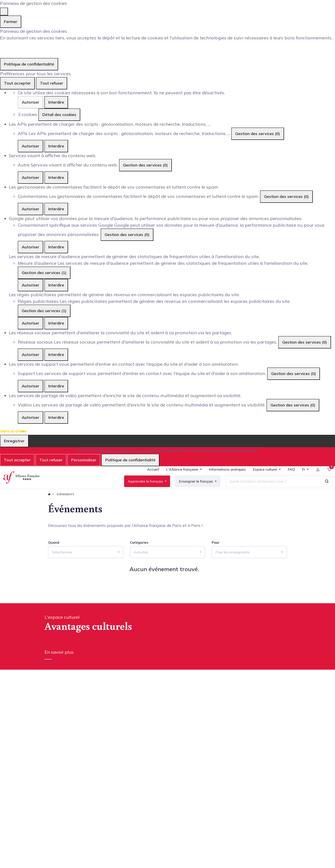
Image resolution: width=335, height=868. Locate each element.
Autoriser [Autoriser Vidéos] (30, 417)
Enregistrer (14, 441)
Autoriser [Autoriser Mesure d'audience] (30, 285)
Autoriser (30, 102)
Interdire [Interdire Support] (56, 386)
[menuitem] (150, 478)
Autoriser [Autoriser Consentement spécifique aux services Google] (30, 247)
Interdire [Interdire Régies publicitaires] (56, 323)
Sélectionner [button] (62, 565)
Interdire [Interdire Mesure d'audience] (56, 285)
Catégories (139, 556)
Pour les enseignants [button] (233, 565)
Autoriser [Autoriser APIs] (30, 146)
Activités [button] (141, 565)
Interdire (56, 102)
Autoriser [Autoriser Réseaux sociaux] (30, 355)
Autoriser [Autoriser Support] (30, 386)
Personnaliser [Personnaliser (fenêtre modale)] (84, 460)
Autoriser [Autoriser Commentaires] (30, 209)
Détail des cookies (59, 115)
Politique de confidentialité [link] (29, 64)
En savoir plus (59, 665)
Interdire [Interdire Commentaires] (56, 209)
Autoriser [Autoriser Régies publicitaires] (30, 323)
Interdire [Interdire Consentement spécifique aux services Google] (56, 247)
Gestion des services (258, 134)
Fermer (11, 22)
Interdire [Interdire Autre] (56, 177)
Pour (216, 556)
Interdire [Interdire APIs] (56, 146)
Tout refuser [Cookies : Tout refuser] (52, 83)
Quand (54, 556)
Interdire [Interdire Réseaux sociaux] (56, 355)
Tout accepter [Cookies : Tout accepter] (17, 83)
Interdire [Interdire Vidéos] (56, 417)
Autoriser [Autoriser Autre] (30, 177)
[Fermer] (4, 12)
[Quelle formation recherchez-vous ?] (270, 488)
